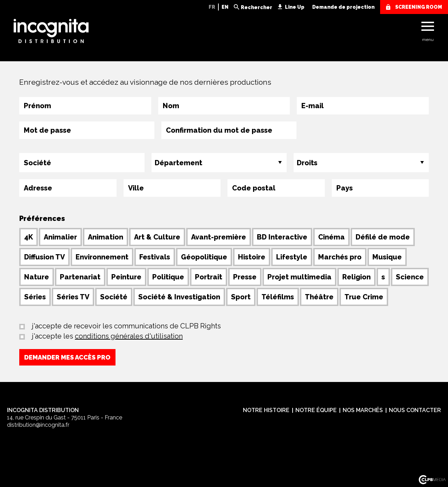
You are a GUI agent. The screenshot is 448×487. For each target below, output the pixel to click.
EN (225, 7)
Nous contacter (415, 410)
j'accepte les (106, 336)
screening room (419, 7)
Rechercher (257, 7)
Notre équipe (316, 410)
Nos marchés (363, 410)
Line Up (295, 7)
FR (212, 7)
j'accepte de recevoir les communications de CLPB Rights (125, 326)
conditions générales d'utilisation (129, 336)
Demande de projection (343, 7)
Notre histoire (266, 410)
